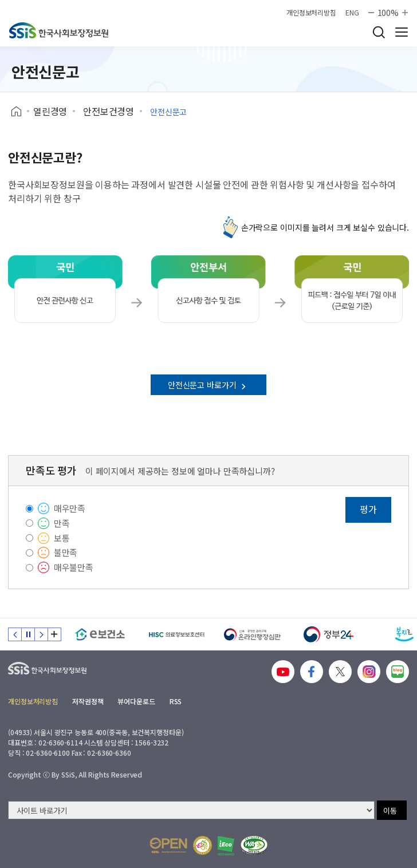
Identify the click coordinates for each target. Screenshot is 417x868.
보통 (62, 538)
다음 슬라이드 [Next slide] (41, 634)
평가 (368, 509)
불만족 (66, 552)
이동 (390, 810)
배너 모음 (54, 634)
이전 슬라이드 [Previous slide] (15, 634)
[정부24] (329, 634)
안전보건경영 (109, 111)
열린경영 (50, 111)
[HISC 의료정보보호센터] (176, 634)
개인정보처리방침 (311, 13)
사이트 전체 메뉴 (402, 32)
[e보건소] (100, 634)
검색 (379, 32)
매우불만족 (74, 567)
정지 (28, 634)
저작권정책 (88, 701)
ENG (352, 13)
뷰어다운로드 (136, 701)
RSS (176, 701)
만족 (62, 523)
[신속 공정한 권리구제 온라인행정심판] (252, 634)
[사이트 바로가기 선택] (191, 810)
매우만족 (70, 508)
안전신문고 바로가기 (208, 385)
